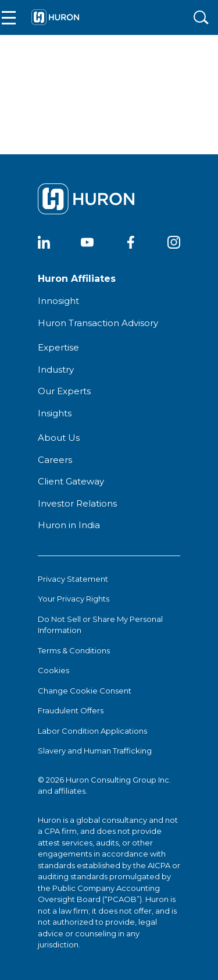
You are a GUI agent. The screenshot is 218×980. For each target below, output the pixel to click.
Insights (55, 413)
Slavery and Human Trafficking (95, 751)
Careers (55, 460)
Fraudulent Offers (71, 710)
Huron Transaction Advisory (98, 323)
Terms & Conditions (74, 650)
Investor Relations (77, 503)
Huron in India (69, 525)
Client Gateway (71, 481)
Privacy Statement (73, 579)
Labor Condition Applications (92, 731)
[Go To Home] (55, 17)
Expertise (58, 347)
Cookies (53, 670)
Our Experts (64, 391)
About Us (59, 438)
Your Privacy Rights (74, 599)
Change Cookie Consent (85, 691)
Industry (56, 369)
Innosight (58, 301)
